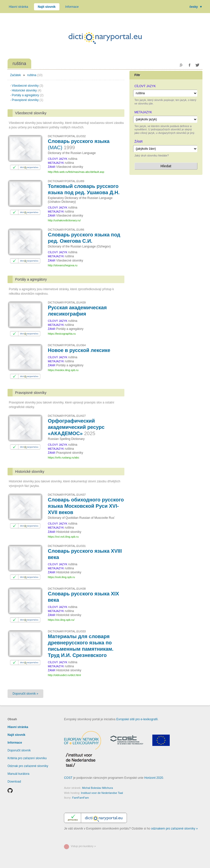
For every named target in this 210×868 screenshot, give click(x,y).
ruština (32, 75)
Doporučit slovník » (25, 694)
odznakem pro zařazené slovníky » (174, 829)
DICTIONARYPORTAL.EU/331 (67, 546)
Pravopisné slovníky (28, 100)
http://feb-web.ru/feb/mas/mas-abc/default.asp (76, 172)
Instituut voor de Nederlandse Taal (102, 793)
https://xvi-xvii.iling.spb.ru (63, 537)
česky (196, 7)
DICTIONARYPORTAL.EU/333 (67, 631)
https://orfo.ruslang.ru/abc (64, 457)
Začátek (15, 75)
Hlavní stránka (19, 7)
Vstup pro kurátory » (83, 846)
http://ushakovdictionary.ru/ (64, 220)
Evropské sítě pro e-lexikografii (137, 719)
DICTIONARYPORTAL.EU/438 (67, 589)
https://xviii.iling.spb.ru (61, 577)
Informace (72, 7)
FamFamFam (81, 798)
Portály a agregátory (28, 95)
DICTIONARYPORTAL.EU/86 (66, 230)
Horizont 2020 (154, 778)
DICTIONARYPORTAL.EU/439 (67, 302)
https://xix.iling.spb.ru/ (61, 620)
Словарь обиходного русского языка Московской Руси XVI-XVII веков (86, 506)
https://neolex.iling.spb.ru (63, 370)
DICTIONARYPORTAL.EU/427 (67, 416)
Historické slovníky (27, 90)
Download (14, 782)
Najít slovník (47, 7)
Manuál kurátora (19, 774)
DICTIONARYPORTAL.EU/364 (67, 345)
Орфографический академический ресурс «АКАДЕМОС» (76, 427)
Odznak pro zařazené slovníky (28, 766)
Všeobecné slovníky (28, 86)
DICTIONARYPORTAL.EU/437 (67, 495)
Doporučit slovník (19, 750)
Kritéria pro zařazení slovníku (27, 758)
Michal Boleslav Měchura (97, 788)
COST (68, 778)
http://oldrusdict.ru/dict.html (64, 675)
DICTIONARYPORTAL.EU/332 (67, 136)
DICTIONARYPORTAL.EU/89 (66, 181)
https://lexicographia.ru (62, 334)
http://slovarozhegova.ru (63, 265)
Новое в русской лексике (79, 350)
